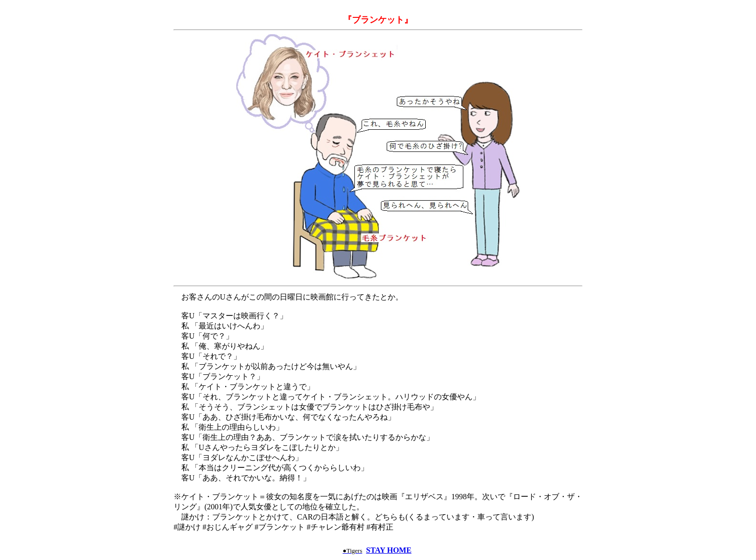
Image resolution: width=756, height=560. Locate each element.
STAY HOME (389, 550)
